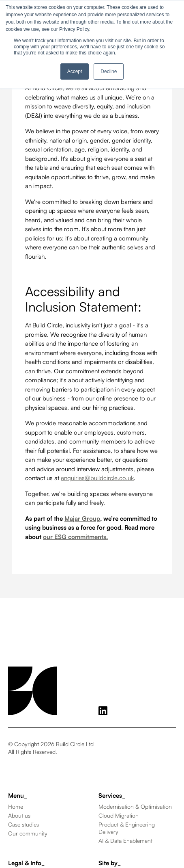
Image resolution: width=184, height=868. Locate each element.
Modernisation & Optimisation (135, 806)
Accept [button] (75, 71)
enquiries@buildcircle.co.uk (97, 478)
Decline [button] (109, 71)
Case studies (24, 824)
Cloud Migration (119, 815)
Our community (28, 833)
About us (19, 815)
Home (16, 806)
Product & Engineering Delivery (127, 828)
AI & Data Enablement (125, 841)
